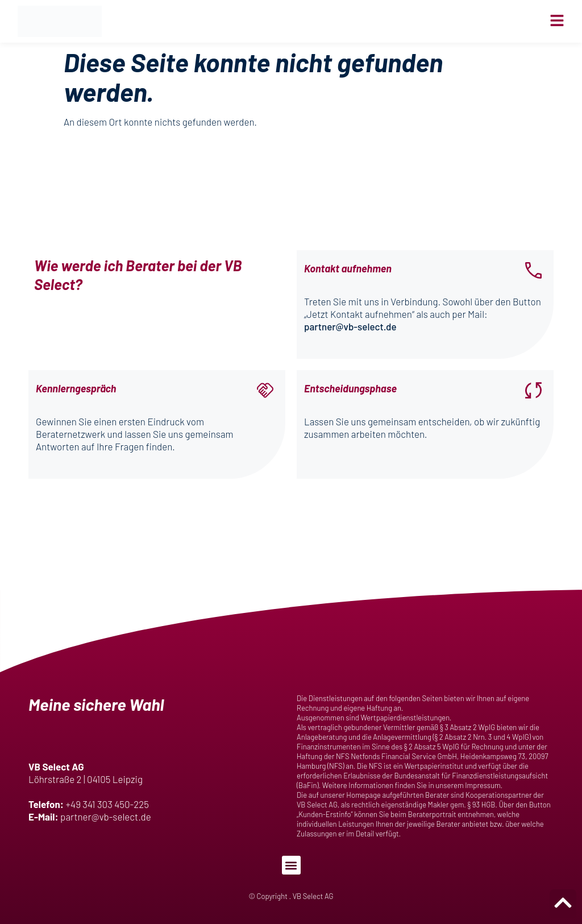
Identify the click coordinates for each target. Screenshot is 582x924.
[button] (291, 865)
